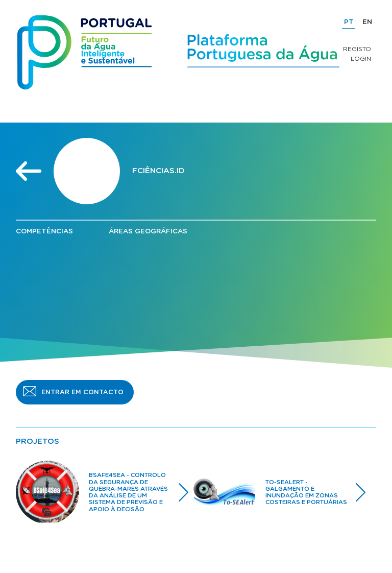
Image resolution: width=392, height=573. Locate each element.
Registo (357, 49)
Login (361, 59)
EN (367, 22)
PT (349, 22)
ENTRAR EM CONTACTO (82, 392)
